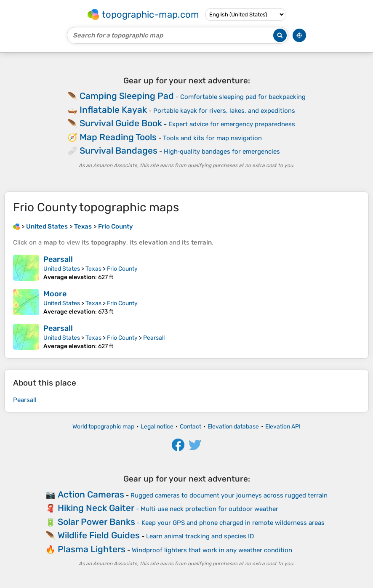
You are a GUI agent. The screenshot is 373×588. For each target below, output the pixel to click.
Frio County (122, 269)
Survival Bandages (119, 150)
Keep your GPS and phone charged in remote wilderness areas (233, 523)
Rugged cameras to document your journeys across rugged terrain (229, 495)
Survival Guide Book (121, 123)
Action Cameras (91, 494)
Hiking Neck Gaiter (96, 508)
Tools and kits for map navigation (212, 138)
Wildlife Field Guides (99, 535)
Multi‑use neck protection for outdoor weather (209, 509)
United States (62, 269)
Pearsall (58, 259)
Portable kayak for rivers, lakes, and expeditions (224, 111)
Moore (55, 294)
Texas (93, 269)
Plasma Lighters (92, 549)
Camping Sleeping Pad (127, 96)
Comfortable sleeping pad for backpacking (243, 97)
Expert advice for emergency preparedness (232, 124)
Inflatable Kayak (113, 110)
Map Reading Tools (118, 137)
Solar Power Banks (96, 522)
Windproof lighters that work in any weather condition (212, 550)
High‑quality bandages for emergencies (222, 152)
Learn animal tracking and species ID (200, 536)
